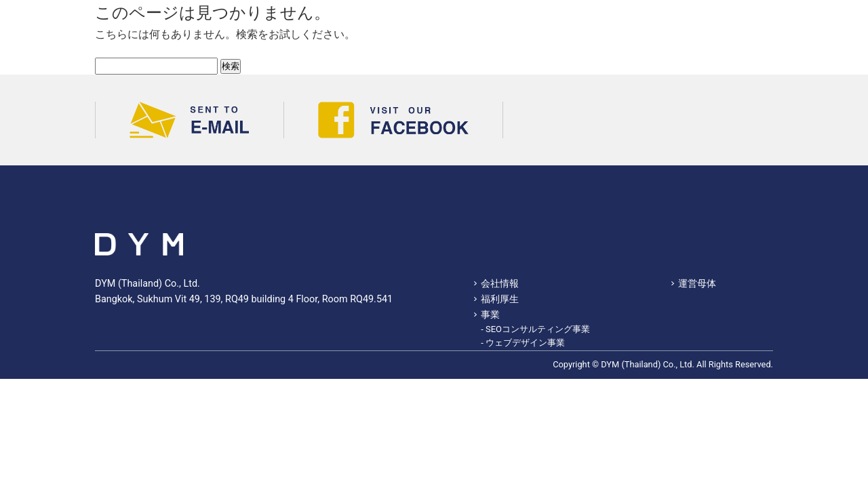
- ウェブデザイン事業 (523, 343)
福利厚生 (500, 299)
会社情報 (500, 284)
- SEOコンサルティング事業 (535, 329)
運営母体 (697, 284)
